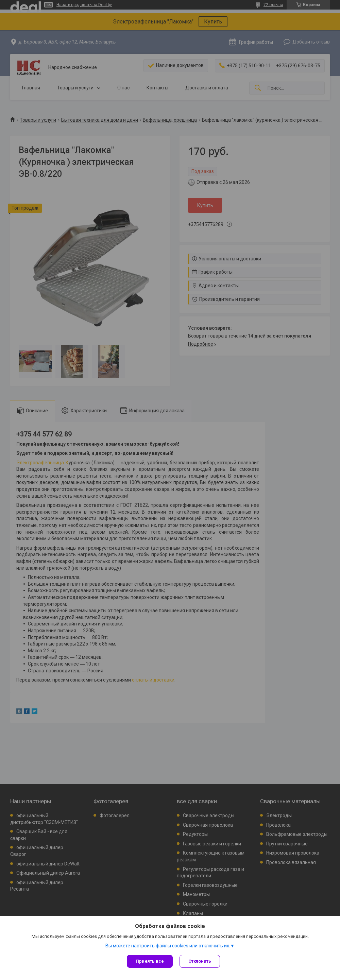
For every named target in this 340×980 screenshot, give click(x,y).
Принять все (150, 961)
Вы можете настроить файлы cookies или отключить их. (168, 946)
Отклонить (200, 961)
